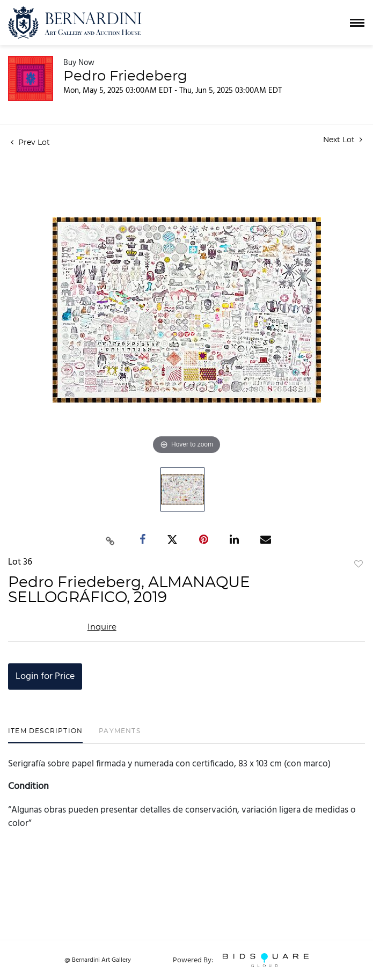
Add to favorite (359, 565)
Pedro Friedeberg (125, 76)
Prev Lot (30, 143)
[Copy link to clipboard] (110, 540)
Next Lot (343, 140)
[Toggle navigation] (357, 23)
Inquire (102, 627)
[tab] (45, 735)
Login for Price (45, 677)
